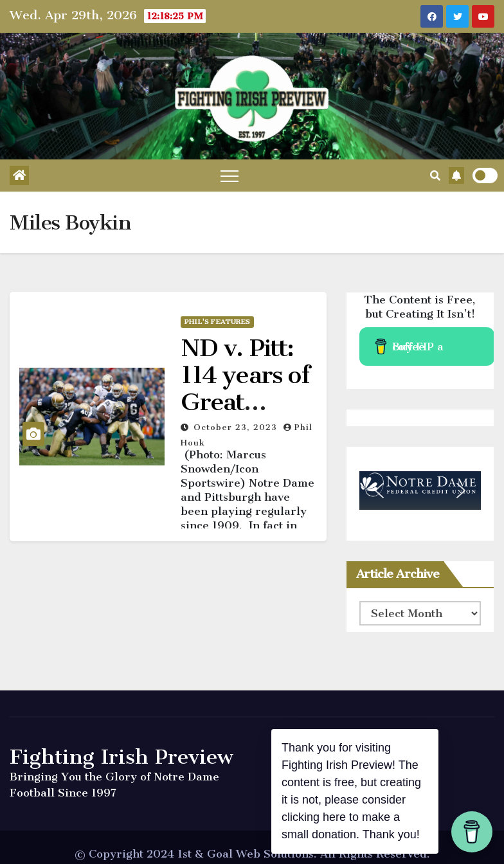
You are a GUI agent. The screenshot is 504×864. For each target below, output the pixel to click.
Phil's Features (217, 322)
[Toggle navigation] (230, 175)
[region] (420, 491)
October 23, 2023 (237, 427)
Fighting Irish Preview (122, 757)
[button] (435, 175)
